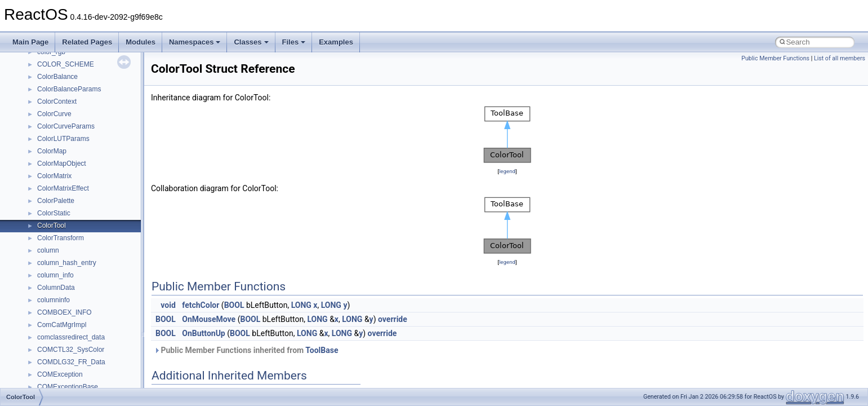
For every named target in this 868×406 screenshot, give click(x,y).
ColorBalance (57, 77)
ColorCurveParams (66, 126)
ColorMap (52, 151)
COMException (60, 374)
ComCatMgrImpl (62, 325)
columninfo (54, 300)
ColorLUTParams (63, 139)
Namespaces (195, 42)
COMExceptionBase (68, 387)
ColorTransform (61, 238)
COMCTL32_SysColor (71, 350)
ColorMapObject (62, 164)
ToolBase (322, 350)
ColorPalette (56, 201)
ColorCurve (54, 114)
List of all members (840, 58)
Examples (336, 42)
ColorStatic (54, 213)
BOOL (234, 305)
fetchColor (201, 305)
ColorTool (52, 226)
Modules (141, 42)
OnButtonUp (203, 333)
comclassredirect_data (71, 337)
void (168, 305)
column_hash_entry (67, 263)
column (48, 250)
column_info (55, 275)
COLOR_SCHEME (66, 64)
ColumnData (56, 288)
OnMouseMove (209, 319)
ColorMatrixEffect (63, 188)
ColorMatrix (54, 176)
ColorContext (57, 101)
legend (507, 171)
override (393, 319)
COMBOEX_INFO (64, 312)
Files (294, 42)
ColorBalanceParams (69, 89)
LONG (301, 305)
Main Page (30, 42)
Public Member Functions (775, 58)
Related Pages (87, 42)
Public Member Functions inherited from (246, 350)
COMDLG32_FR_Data (71, 362)
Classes (251, 42)
